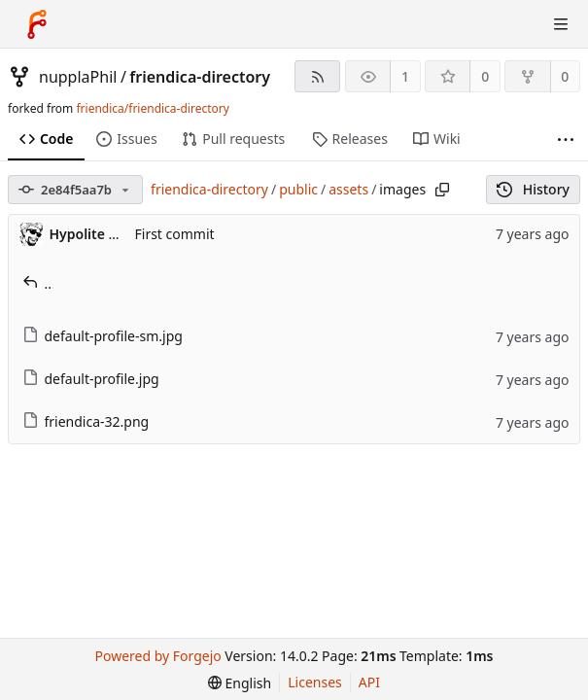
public (298, 189)
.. (37, 283)
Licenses (315, 682)
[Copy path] (442, 190)
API (369, 682)
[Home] (37, 24)
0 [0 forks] (565, 76)
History (533, 189)
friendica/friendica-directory (152, 108)
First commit (175, 234)
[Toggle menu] (561, 24)
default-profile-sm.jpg (103, 336)
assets (348, 189)
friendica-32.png (86, 421)
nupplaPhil (78, 77)
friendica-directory (200, 77)
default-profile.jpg (91, 379)
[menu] (240, 683)
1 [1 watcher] (405, 76)
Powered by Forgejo (158, 656)
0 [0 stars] (485, 76)
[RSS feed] (317, 76)
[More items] (566, 140)
